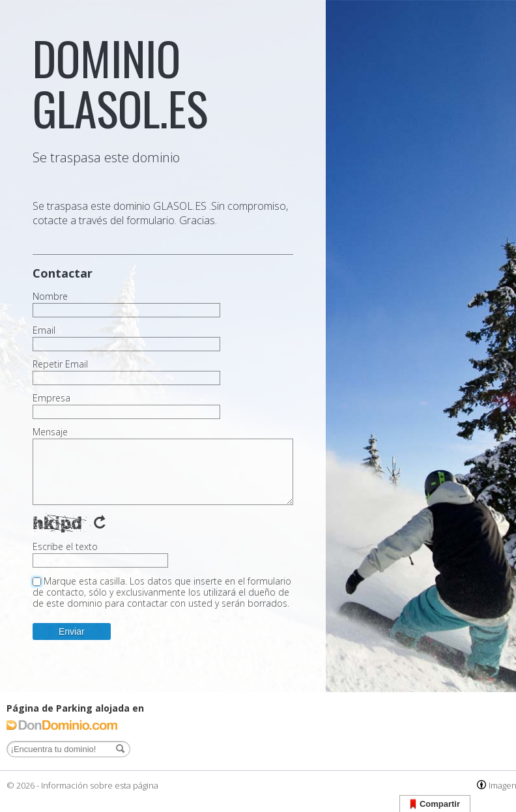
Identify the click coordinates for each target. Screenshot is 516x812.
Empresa (51, 398)
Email (44, 330)
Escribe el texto (65, 547)
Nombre (50, 297)
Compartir (435, 805)
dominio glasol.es (120, 82)
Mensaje (50, 432)
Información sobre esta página (100, 785)
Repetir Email (60, 364)
